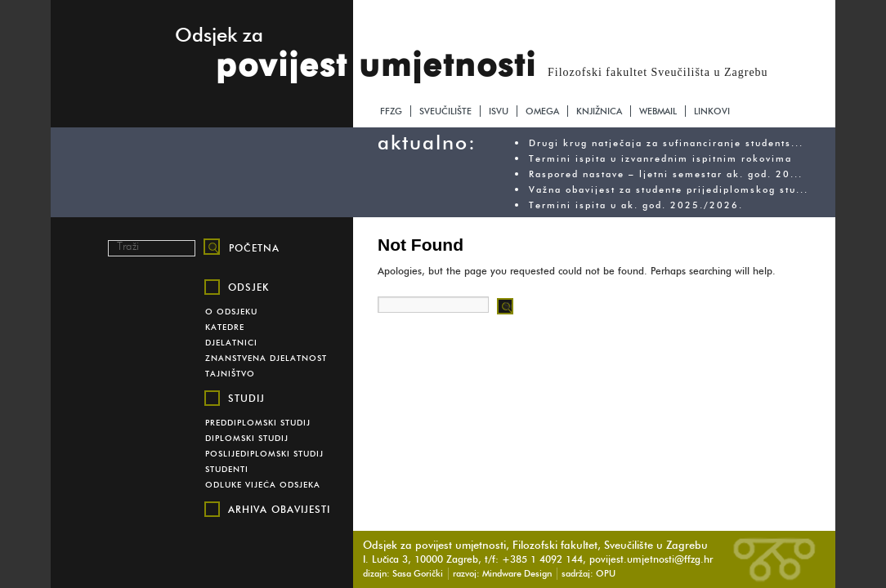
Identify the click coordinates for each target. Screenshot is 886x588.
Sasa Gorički (418, 573)
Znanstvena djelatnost (266, 358)
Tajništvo (230, 374)
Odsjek (248, 287)
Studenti (227, 469)
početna (254, 248)
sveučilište (445, 111)
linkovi (712, 111)
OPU (606, 573)
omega (542, 111)
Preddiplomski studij (258, 423)
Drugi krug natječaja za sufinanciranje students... (666, 143)
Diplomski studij (247, 438)
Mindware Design (517, 573)
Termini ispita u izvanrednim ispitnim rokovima (660, 158)
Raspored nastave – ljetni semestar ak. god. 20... (666, 174)
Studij (246, 398)
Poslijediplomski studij (264, 454)
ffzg (391, 111)
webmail (658, 111)
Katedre (225, 327)
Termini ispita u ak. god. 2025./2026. (636, 205)
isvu (499, 111)
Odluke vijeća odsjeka (263, 485)
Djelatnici (231, 343)
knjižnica (599, 111)
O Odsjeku (231, 312)
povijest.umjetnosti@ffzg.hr (651, 559)
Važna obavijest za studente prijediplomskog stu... (669, 189)
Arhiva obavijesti (279, 509)
